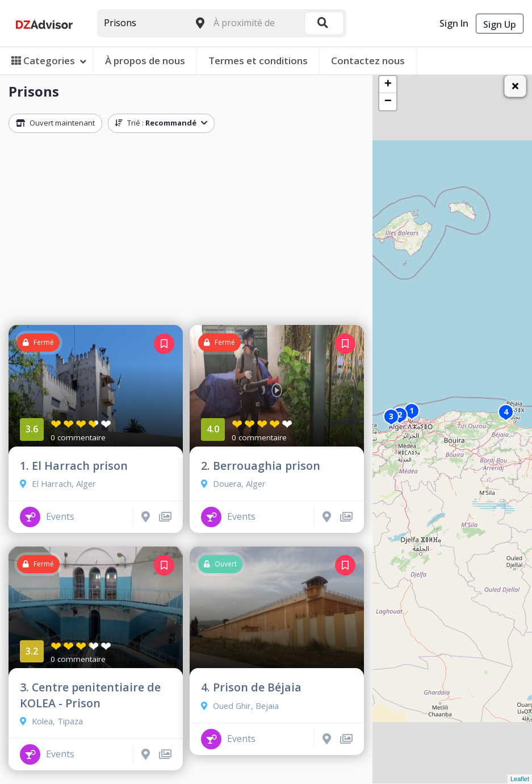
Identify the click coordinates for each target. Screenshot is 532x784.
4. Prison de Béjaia (251, 687)
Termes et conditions (258, 61)
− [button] (388, 102)
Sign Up (500, 24)
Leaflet (520, 779)
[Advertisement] (186, 232)
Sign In (454, 23)
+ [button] (388, 85)
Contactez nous (368, 61)
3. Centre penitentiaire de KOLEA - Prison (90, 695)
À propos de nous (145, 61)
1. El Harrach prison (74, 466)
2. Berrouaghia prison (261, 466)
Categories (49, 61)
